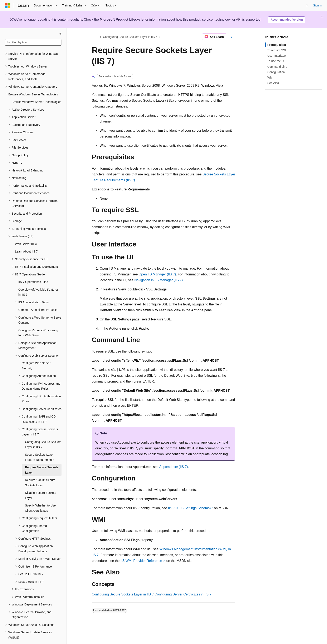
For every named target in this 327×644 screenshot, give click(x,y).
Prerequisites (277, 45)
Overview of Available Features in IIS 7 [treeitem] (38, 281)
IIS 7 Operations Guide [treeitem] (33, 270)
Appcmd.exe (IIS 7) (174, 467)
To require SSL (277, 50)
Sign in (318, 5)
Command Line (277, 67)
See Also (273, 83)
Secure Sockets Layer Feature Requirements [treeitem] (40, 446)
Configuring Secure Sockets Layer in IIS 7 (130, 37)
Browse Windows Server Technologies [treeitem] (36, 90)
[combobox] (33, 43)
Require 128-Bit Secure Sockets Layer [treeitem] (40, 471)
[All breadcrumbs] (95, 37)
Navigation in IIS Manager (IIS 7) (158, 280)
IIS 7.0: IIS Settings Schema (189, 508)
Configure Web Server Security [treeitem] (36, 354)
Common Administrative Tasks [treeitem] (38, 298)
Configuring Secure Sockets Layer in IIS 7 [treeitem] (43, 433)
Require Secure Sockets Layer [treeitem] (42, 458)
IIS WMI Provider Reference (141, 561)
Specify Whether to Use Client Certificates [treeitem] (40, 497)
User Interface (277, 56)
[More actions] (232, 37)
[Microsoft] (8, 6)
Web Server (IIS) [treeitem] (26, 233)
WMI (270, 78)
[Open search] (307, 6)
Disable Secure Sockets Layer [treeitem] (41, 484)
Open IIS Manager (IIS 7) (157, 274)
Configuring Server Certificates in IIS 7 (183, 594)
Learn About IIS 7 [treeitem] (26, 240)
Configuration (276, 72)
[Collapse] (60, 34)
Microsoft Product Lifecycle (122, 19)
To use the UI (276, 61)
